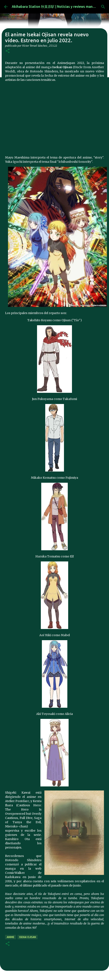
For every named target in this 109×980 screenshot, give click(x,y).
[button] (8, 51)
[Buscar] (103, 7)
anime (11, 937)
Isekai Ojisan (28, 937)
